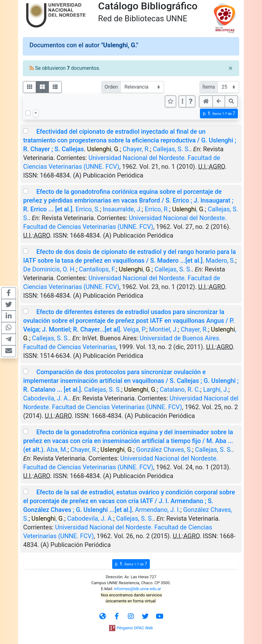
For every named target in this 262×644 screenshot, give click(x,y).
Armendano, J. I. (158, 510)
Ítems (209, 87)
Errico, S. (88, 209)
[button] (191, 101)
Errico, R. (157, 209)
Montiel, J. (164, 329)
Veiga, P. (135, 329)
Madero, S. (220, 260)
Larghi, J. (216, 389)
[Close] (231, 68)
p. (219, 113)
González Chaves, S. (164, 450)
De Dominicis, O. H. (50, 269)
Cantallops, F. (97, 269)
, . (104, 149)
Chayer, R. (136, 149)
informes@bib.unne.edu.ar (138, 589)
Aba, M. (57, 450)
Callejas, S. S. (171, 149)
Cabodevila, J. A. (46, 398)
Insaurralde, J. (122, 209)
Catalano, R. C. (180, 389)
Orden (111, 87)
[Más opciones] (182, 101)
